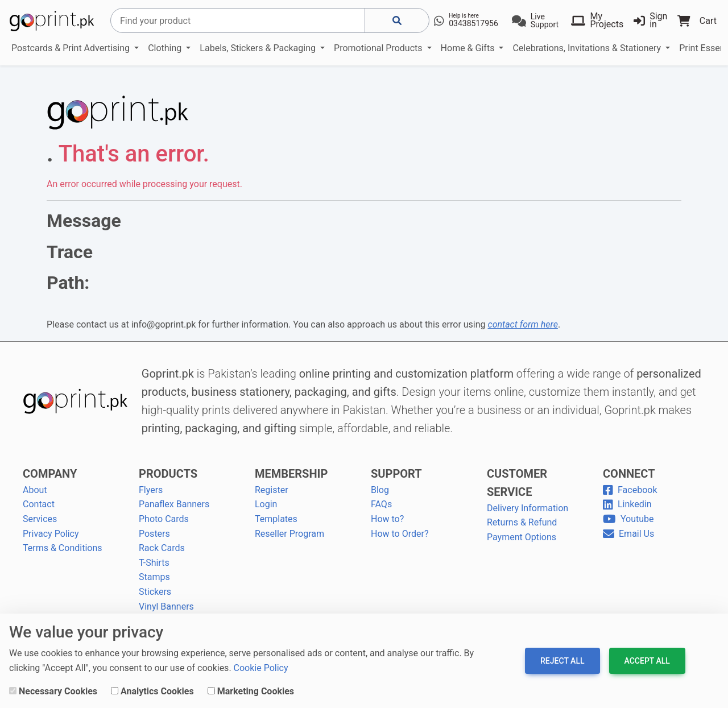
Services (40, 519)
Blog (380, 490)
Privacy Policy (51, 534)
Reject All (562, 661)
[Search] (238, 20)
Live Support (545, 20)
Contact (39, 504)
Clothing (166, 48)
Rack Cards (162, 548)
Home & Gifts (469, 48)
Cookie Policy (261, 668)
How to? (387, 519)
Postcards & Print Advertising (72, 48)
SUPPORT (396, 474)
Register (272, 490)
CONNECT (629, 474)
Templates (276, 519)
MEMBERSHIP (291, 474)
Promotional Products (379, 48)
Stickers (155, 592)
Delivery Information (528, 508)
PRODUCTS (168, 474)
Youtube (628, 519)
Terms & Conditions (63, 548)
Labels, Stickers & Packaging (259, 48)
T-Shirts (154, 563)
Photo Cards (164, 519)
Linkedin (627, 504)
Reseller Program (289, 534)
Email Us (628, 534)
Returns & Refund (522, 522)
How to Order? (400, 534)
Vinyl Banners (166, 606)
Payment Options (522, 537)
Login (266, 504)
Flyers (151, 490)
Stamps (154, 577)
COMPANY (50, 474)
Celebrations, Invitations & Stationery (588, 48)
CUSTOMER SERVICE (517, 483)
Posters (154, 534)
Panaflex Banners (174, 504)
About (35, 490)
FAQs (381, 504)
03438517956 (473, 23)
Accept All (647, 661)
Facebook (630, 490)
